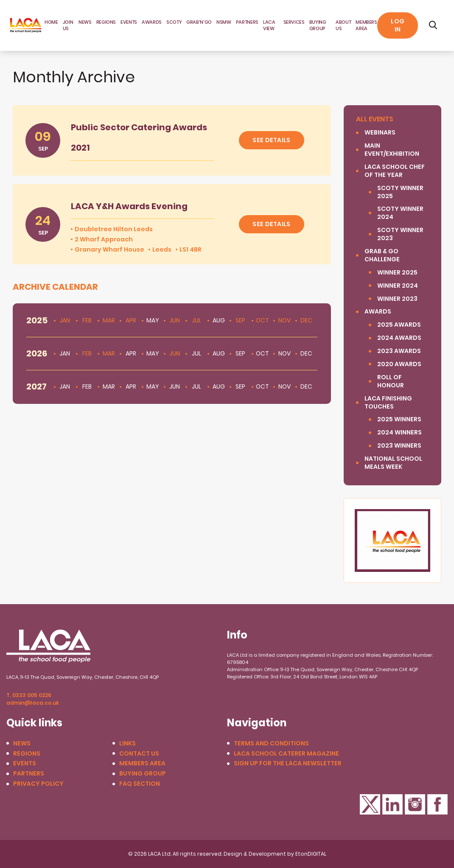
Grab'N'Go (199, 22)
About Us (343, 25)
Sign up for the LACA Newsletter (288, 763)
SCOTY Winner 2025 (400, 192)
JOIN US (68, 25)
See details (271, 140)
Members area (366, 25)
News (85, 22)
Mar (109, 321)
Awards (152, 22)
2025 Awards (399, 325)
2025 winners (399, 419)
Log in (398, 25)
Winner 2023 (397, 299)
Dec (306, 321)
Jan (65, 321)
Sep (240, 321)
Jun (175, 321)
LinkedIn (392, 804)
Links (128, 743)
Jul (196, 321)
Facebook (437, 804)
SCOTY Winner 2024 (400, 213)
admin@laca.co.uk (33, 703)
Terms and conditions (271, 743)
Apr (131, 321)
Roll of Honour (391, 381)
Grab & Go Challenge (382, 255)
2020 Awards (399, 364)
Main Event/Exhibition (392, 150)
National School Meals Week (393, 463)
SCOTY (174, 22)
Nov (284, 321)
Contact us (139, 754)
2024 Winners (399, 433)
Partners (247, 22)
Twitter (370, 804)
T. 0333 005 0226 (29, 695)
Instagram (415, 804)
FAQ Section (140, 784)
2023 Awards (399, 351)
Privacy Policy (38, 784)
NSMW (224, 22)
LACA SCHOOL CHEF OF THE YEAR (395, 171)
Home (51, 22)
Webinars (380, 133)
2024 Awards (399, 338)
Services (294, 22)
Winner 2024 (398, 286)
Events (129, 22)
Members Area (142, 763)
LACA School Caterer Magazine (286, 754)
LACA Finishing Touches (388, 403)
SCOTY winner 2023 (400, 234)
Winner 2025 (397, 273)
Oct (262, 321)
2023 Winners (399, 446)
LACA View (269, 25)
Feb (87, 321)
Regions (106, 22)
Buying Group (318, 25)
